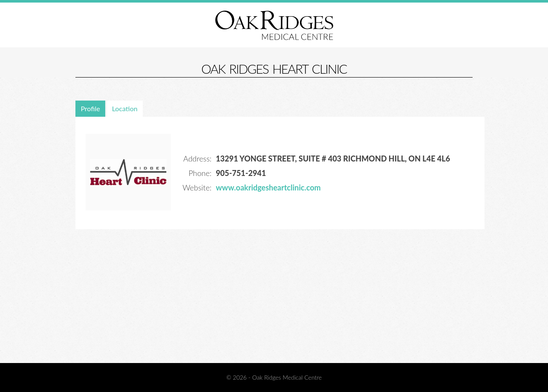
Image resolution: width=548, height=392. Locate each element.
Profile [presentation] (90, 108)
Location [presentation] (125, 108)
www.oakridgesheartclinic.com (268, 187)
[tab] (91, 109)
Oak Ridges (274, 25)
